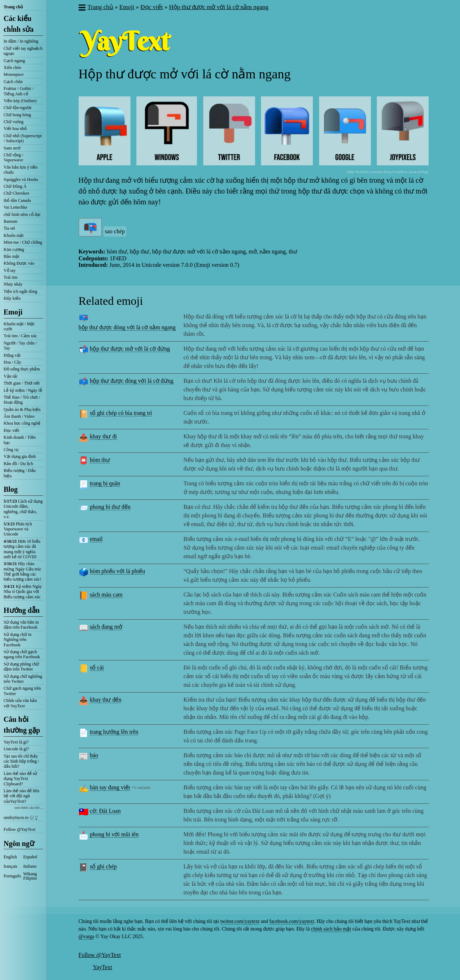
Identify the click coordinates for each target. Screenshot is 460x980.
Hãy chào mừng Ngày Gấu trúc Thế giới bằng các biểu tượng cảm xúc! (23, 571)
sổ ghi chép (103, 866)
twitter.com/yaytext (240, 921)
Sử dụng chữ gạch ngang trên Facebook (22, 654)
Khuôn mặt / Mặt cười (19, 326)
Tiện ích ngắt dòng (20, 291)
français (10, 866)
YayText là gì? (16, 742)
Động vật (12, 355)
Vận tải (10, 376)
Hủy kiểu (12, 298)
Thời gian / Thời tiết (22, 383)
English (10, 857)
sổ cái (97, 667)
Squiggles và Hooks (21, 179)
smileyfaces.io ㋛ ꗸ (21, 818)
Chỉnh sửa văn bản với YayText (20, 703)
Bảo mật (12, 256)
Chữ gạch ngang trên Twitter (22, 691)
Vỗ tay (10, 270)
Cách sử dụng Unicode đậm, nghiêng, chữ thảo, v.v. (23, 509)
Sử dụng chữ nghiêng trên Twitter (23, 679)
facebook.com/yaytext (292, 921)
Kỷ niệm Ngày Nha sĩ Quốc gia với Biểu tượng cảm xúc (23, 592)
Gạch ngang (14, 61)
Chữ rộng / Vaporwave (13, 157)
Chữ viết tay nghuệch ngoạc (23, 51)
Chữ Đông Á (15, 186)
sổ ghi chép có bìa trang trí (121, 413)
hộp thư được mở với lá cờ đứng (130, 349)
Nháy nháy (13, 284)
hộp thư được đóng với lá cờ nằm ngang (127, 327)
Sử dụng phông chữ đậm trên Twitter (21, 667)
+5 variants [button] (141, 788)
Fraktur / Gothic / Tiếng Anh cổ (19, 91)
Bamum (10, 221)
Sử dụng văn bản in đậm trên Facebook (21, 625)
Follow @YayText (19, 829)
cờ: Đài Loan (105, 811)
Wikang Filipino (30, 876)
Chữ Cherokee (16, 193)
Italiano (30, 866)
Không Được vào (19, 263)
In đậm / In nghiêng (21, 41)
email (96, 539)
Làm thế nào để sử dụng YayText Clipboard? (20, 779)
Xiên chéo (12, 68)
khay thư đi (103, 436)
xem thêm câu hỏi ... (29, 808)
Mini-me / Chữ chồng (23, 242)
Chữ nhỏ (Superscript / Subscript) (23, 138)
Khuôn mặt (14, 235)
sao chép (115, 231)
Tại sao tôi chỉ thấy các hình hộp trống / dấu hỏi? (21, 761)
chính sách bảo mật (331, 929)
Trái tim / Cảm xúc (20, 336)
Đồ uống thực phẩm (22, 369)
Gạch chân (13, 82)
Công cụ (11, 450)
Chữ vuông (14, 122)
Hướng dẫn (22, 610)
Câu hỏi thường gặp (22, 725)
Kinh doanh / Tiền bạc (20, 440)
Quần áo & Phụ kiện (22, 409)
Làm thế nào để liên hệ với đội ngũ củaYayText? (21, 796)
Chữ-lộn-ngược (18, 108)
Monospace (14, 74)
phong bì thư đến (110, 507)
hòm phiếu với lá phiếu (117, 571)
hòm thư (100, 460)
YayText (103, 967)
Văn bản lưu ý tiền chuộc (21, 170)
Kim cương (14, 250)
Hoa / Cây (12, 362)
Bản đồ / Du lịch (18, 464)
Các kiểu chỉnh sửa (19, 24)
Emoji (13, 312)
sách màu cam (106, 595)
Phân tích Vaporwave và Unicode (18, 529)
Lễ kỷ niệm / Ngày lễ (23, 390)
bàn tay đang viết (110, 787)
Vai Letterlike (16, 207)
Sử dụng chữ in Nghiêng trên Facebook (17, 640)
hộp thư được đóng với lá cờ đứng (132, 381)
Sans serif (12, 148)
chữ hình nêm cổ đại (22, 214)
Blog (11, 489)
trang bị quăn (105, 483)
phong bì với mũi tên (114, 834)
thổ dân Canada (17, 200)
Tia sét (9, 228)
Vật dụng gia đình (20, 456)
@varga (87, 936)
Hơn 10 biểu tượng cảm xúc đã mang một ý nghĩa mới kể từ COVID (22, 549)
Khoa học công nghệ (22, 423)
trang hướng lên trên (114, 732)
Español (30, 857)
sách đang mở (106, 627)
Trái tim (11, 277)
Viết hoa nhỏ (15, 129)
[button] (82, 8)
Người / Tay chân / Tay (20, 346)
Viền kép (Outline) (20, 101)
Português (12, 876)
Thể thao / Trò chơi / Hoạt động (22, 400)
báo (94, 755)
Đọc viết (12, 430)
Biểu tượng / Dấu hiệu (20, 473)
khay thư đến (106, 700)
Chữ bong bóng (17, 115)
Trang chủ (13, 7)
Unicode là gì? (16, 749)
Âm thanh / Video (19, 416)
